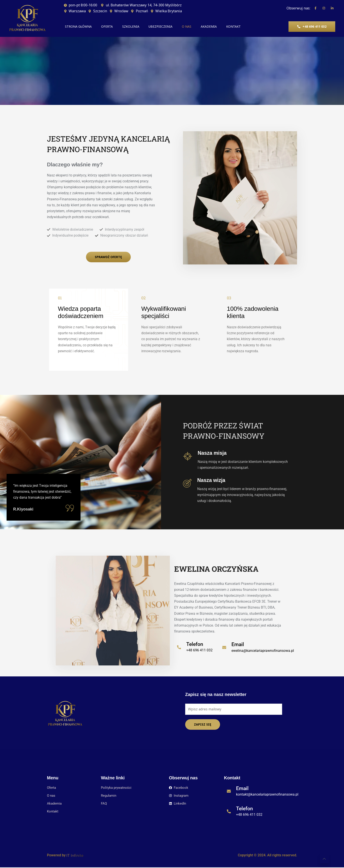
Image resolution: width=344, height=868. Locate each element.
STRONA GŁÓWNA (77, 27)
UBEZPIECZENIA (171, 27)
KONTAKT (255, 27)
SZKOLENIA (137, 27)
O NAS (201, 27)
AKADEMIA (227, 27)
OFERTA (110, 27)
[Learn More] (197, 650)
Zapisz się (203, 725)
